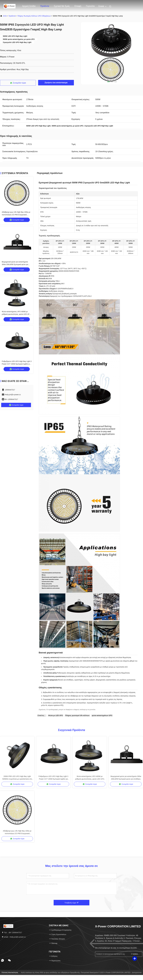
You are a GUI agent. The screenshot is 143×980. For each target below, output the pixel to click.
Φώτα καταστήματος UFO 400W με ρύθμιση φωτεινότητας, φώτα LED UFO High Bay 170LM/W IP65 (16, 314)
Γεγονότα (90, 6)
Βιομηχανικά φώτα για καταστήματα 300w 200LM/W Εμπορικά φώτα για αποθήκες (15, 264)
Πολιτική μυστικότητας (10, 972)
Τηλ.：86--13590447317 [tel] (12, 933)
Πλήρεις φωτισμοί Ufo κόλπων (77, 715)
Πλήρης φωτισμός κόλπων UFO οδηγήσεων (34, 16)
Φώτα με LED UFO (56, 715)
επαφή (78, 6)
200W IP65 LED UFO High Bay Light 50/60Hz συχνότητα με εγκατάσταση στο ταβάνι (17, 778)
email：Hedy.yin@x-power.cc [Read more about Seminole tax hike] (14, 937)
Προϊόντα (45, 6)
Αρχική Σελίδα (29, 6)
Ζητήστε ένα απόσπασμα (56, 83)
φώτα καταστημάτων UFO (102, 715)
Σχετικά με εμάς (62, 6)
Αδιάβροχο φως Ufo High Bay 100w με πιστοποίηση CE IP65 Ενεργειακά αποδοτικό (16, 215)
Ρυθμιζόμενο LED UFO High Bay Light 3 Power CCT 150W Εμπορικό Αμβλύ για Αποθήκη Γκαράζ (17, 364)
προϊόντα (12, 16)
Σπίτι (5, 16)
